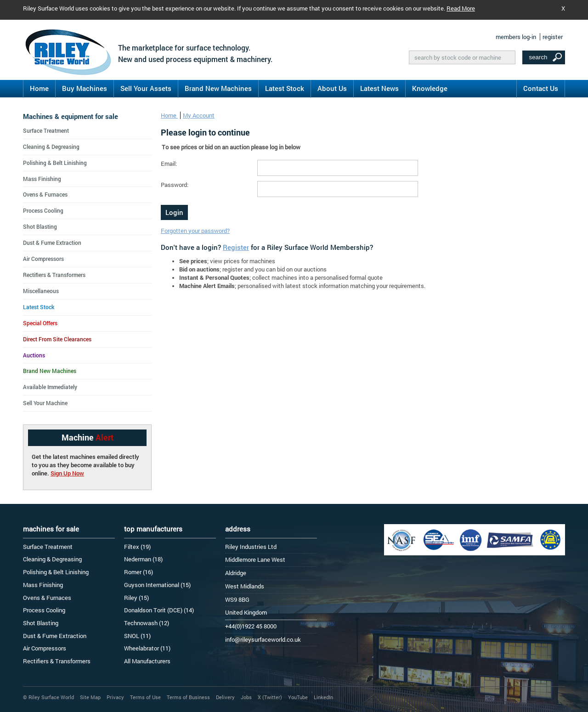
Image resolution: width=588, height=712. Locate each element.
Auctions (34, 355)
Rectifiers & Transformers (54, 275)
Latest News (379, 88)
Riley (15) (136, 598)
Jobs (246, 697)
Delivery (225, 697)
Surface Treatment (46, 130)
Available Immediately (50, 387)
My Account (199, 115)
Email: (169, 164)
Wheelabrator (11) (147, 648)
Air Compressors (43, 259)
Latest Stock (285, 88)
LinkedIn (323, 697)
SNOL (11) (137, 636)
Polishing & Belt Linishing (55, 163)
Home (39, 88)
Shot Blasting (40, 226)
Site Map (90, 697)
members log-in (516, 37)
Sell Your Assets (146, 88)
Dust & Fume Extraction (52, 243)
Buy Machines (85, 88)
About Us (332, 88)
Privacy (115, 697)
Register (236, 247)
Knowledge (430, 88)
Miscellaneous (41, 291)
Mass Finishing (42, 179)
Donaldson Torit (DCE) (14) (159, 610)
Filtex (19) (137, 547)
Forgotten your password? (195, 231)
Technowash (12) (147, 623)
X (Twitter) (270, 697)
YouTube (298, 697)
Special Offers (40, 323)
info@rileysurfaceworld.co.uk (263, 639)
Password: (175, 185)
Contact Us (541, 88)
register (553, 37)
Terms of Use (145, 697)
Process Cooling (43, 210)
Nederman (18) (143, 559)
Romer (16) (139, 572)
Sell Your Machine (45, 403)
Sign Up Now (67, 473)
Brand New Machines (218, 88)
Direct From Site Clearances (57, 339)
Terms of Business (188, 697)
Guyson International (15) (157, 585)
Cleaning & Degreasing (51, 147)
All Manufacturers (147, 661)
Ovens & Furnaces (45, 194)
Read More (461, 8)
